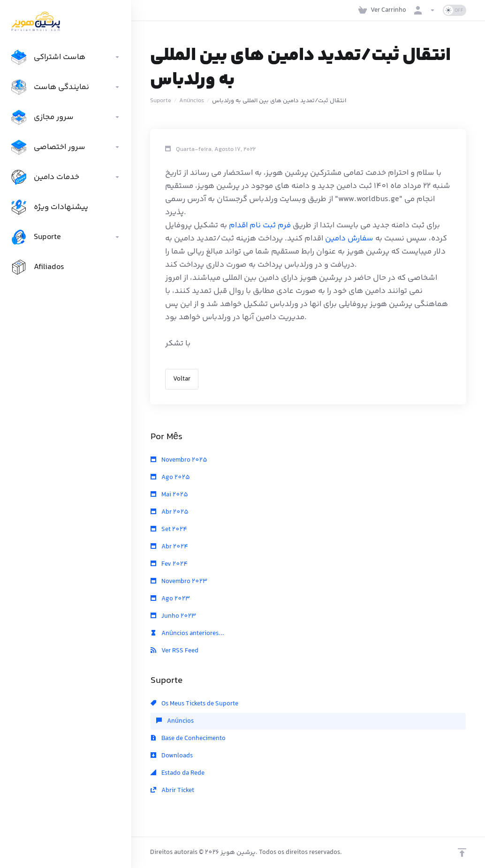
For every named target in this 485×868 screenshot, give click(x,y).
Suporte (161, 101)
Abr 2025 (170, 512)
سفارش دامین (349, 239)
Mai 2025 (169, 495)
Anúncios (192, 101)
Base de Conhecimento (188, 739)
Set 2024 (169, 530)
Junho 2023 (173, 616)
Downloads (172, 756)
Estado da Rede (178, 773)
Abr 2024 (169, 547)
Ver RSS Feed (174, 651)
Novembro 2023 (179, 582)
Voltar (182, 379)
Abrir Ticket (172, 791)
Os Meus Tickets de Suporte (194, 704)
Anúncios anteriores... (187, 634)
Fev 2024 (169, 564)
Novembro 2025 (179, 460)
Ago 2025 (170, 478)
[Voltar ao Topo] (462, 853)
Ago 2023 (170, 599)
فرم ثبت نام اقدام (260, 225)
